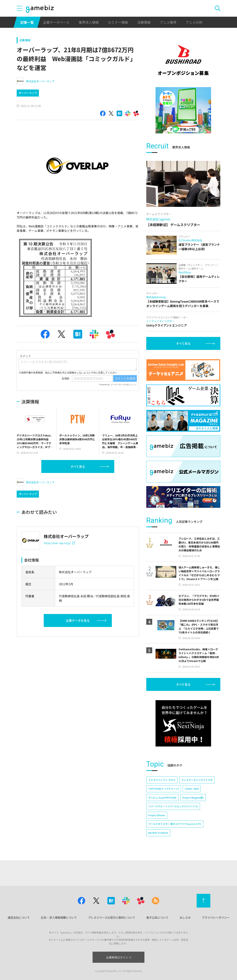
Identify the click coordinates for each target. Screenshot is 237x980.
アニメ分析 (194, 22)
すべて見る (78, 466)
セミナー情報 (118, 22)
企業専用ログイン (119, 957)
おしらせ (185, 917)
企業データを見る (78, 620)
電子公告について (157, 917)
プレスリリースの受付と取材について (112, 917)
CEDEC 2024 (192, 789)
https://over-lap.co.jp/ (59, 543)
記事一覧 (27, 22)
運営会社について (19, 917)
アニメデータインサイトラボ (197, 780)
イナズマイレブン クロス (162, 780)
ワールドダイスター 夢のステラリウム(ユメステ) (175, 824)
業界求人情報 (89, 22)
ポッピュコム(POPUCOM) (162, 798)
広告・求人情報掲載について (59, 917)
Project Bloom (157, 815)
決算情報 (144, 22)
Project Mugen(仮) (193, 798)
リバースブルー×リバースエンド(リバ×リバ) (173, 806)
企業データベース (56, 22)
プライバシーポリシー (216, 917)
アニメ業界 (168, 22)
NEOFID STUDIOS (158, 833)
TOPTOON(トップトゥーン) (164, 789)
